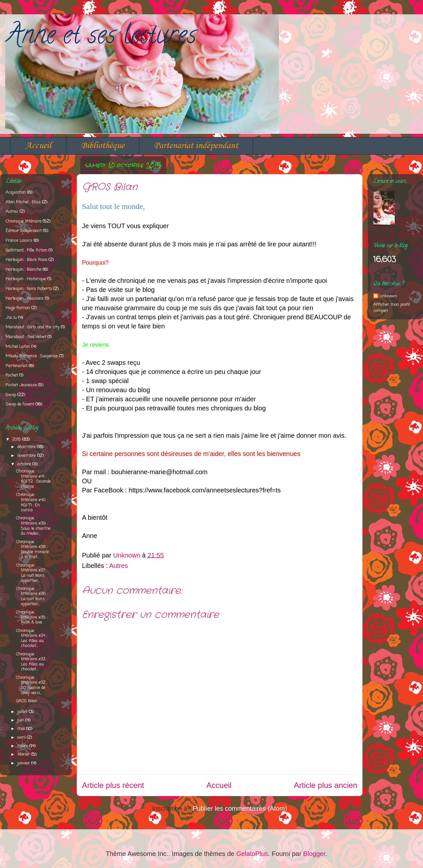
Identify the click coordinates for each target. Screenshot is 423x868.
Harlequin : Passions (25, 299)
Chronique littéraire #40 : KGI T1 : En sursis (32, 503)
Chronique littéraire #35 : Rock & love (32, 617)
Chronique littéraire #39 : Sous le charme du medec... (33, 526)
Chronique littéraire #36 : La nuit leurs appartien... (32, 597)
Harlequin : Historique (26, 279)
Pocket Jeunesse (21, 385)
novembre (27, 456)
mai (22, 729)
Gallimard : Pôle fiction (26, 250)
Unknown (388, 296)
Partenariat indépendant (196, 146)
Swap (11, 395)
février (24, 755)
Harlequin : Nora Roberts (29, 289)
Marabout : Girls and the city (33, 327)
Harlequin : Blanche (23, 270)
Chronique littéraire (23, 221)
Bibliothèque (103, 146)
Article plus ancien (326, 785)
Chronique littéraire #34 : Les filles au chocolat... (32, 639)
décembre (27, 447)
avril (22, 738)
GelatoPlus (252, 854)
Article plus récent (113, 785)
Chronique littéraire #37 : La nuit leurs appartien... (31, 573)
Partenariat (16, 366)
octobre (25, 464)
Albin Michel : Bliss (23, 202)
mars (23, 746)
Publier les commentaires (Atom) (240, 808)
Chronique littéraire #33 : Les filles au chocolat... (32, 662)
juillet (23, 712)
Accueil (38, 146)
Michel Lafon (18, 347)
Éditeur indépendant (24, 231)
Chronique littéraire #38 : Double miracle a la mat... (32, 550)
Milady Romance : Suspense (32, 356)
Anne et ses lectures (101, 37)
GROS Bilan (27, 701)
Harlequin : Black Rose (26, 260)
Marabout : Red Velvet (26, 337)
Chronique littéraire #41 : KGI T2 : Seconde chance (33, 479)
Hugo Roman (18, 308)
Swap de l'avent (20, 404)
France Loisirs (19, 241)
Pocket (12, 375)
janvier (24, 763)
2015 (17, 440)
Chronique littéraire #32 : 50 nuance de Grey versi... (32, 685)
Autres (118, 566)
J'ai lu (11, 318)
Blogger (314, 854)
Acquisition (16, 193)
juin (21, 720)
